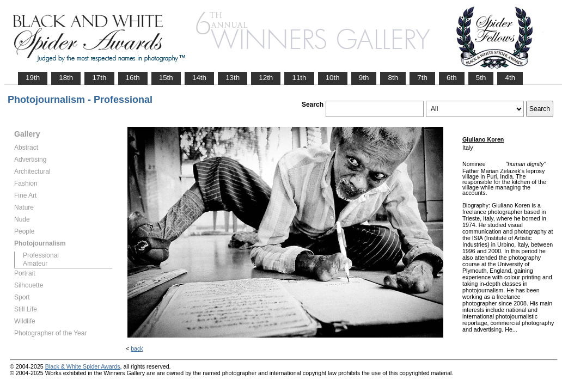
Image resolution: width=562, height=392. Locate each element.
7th (422, 78)
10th (333, 78)
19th (33, 78)
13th (233, 78)
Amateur (35, 264)
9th (364, 78)
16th (133, 78)
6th (452, 78)
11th (299, 78)
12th (266, 78)
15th (166, 78)
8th (393, 78)
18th (66, 78)
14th (199, 78)
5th (481, 78)
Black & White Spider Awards (83, 366)
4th (510, 78)
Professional (41, 255)
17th (99, 78)
